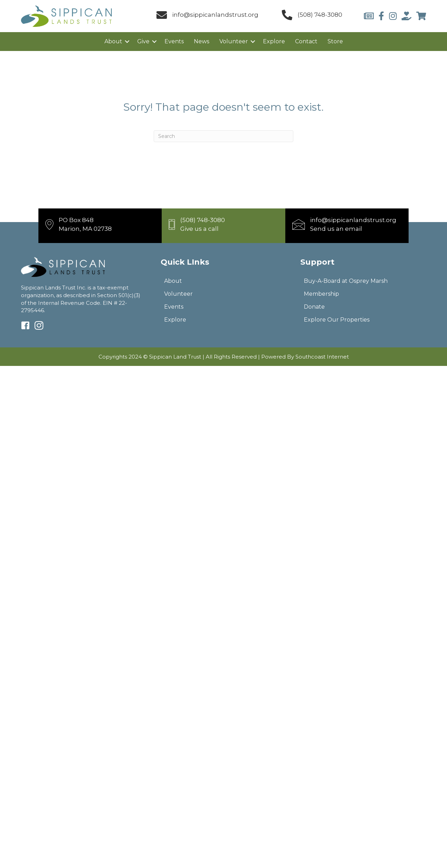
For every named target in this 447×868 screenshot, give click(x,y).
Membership (321, 294)
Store (335, 41)
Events (174, 41)
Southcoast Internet (322, 357)
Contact (306, 41)
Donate (314, 307)
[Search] (223, 136)
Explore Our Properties (337, 320)
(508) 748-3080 (320, 15)
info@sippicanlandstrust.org (215, 15)
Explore (274, 41)
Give (143, 41)
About (113, 41)
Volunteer (234, 41)
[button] (127, 42)
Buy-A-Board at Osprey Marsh (346, 281)
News (201, 41)
